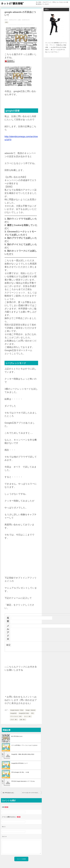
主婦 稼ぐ (23, 720)
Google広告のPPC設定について (20, 763)
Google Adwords (30, 710)
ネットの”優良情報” (13, 3)
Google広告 (13, 713)
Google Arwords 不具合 (17, 710)
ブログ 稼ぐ (14, 720)
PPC (7, 22)
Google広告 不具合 (24, 713)
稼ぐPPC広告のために (17, 736)
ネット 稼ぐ (28, 716)
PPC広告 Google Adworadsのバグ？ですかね (23, 781)
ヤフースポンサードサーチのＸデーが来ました (32, 793)
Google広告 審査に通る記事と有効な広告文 (23, 754)
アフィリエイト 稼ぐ (16, 716)
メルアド (8, 632)
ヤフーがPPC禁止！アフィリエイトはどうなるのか (24, 745)
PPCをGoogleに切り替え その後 (20, 772)
